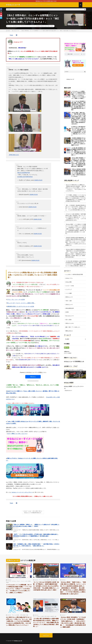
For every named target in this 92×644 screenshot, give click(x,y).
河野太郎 (42, 26)
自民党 (52, 26)
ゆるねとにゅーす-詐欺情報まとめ (74, 362)
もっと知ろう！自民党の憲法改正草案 (74, 274)
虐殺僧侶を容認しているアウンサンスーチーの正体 (21, 306)
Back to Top (46, 636)
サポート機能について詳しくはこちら (17, 434)
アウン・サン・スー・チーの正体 (16, 300)
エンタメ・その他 (70, 286)
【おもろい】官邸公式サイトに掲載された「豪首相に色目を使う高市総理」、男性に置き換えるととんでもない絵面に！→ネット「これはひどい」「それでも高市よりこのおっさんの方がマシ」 (76, 188)
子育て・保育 (69, 301)
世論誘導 (48, 580)
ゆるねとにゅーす (70, 79)
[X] (1, 11)
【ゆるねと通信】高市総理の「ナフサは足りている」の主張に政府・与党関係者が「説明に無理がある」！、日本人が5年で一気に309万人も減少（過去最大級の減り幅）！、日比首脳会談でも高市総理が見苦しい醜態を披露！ (78, 162)
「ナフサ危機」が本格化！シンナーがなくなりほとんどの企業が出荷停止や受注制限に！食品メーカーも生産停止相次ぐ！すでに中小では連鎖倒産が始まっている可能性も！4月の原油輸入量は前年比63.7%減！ (76, 198)
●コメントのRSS (68, 353)
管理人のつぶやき (70, 323)
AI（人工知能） (17, 615)
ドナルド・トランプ (20, 581)
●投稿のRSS (67, 352)
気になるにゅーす (70, 316)
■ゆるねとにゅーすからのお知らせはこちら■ (46, 1)
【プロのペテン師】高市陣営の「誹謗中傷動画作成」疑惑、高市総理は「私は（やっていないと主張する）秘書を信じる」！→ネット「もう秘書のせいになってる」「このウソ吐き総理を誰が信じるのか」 (76, 217)
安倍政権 (38, 26)
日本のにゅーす (17, 26)
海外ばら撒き (47, 26)
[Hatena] (1, 18)
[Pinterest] (1, 13)
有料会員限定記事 (70, 308)
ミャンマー (33, 26)
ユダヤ (26, 581)
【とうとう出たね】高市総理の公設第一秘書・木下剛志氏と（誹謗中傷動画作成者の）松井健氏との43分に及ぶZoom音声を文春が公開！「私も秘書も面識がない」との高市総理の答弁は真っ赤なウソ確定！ (78, 106)
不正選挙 (42, 616)
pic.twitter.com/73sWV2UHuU (25, 177)
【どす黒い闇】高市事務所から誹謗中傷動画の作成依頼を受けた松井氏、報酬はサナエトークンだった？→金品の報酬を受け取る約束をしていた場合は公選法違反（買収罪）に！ (46, 623)
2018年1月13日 (38, 219)
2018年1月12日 (38, 180)
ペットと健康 (69, 293)
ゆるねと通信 (69, 282)
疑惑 (54, 580)
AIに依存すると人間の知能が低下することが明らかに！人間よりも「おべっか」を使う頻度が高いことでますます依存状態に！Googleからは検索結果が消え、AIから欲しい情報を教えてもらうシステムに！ (79, 131)
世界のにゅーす (69, 297)
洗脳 (51, 580)
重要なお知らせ (69, 331)
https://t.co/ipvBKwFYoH (24, 173)
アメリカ (9, 581)
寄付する (33, 377)
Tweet (11, 35)
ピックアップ (69, 289)
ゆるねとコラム (69, 278)
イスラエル (14, 581)
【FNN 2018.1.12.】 (14, 155)
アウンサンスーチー (27, 26)
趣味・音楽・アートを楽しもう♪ (73, 327)
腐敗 (56, 580)
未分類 (67, 312)
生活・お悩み (69, 320)
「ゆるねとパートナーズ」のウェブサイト (22, 492)
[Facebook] (1, 9)
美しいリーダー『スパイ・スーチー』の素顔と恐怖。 (21, 303)
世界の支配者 (23, 615)
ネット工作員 (43, 580)
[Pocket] (1, 16)
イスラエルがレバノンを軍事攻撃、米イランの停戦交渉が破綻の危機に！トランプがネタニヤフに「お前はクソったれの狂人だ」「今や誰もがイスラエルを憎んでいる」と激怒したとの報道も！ (19, 589)
